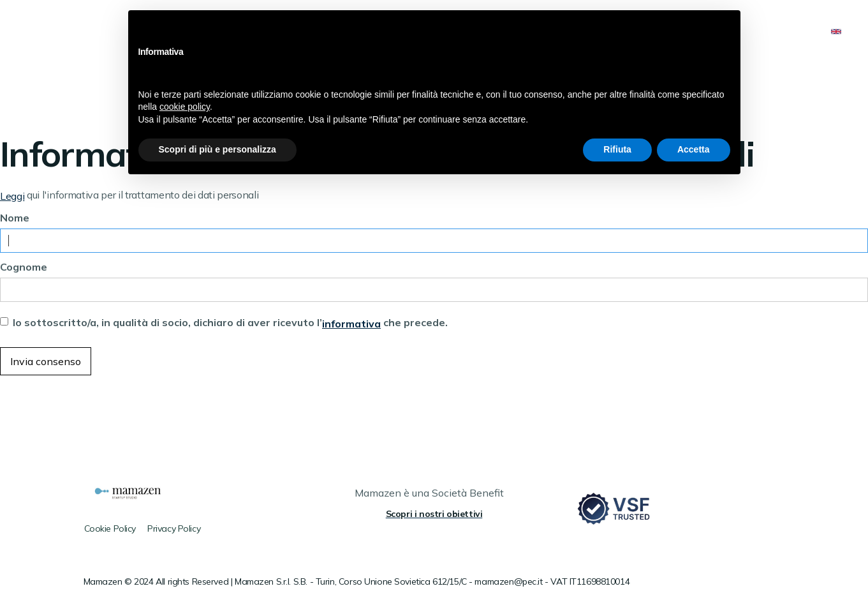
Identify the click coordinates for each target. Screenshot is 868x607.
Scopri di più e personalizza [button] (217, 149)
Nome (15, 218)
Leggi (12, 196)
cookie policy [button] (185, 107)
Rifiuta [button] (617, 149)
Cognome (24, 267)
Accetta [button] (694, 149)
